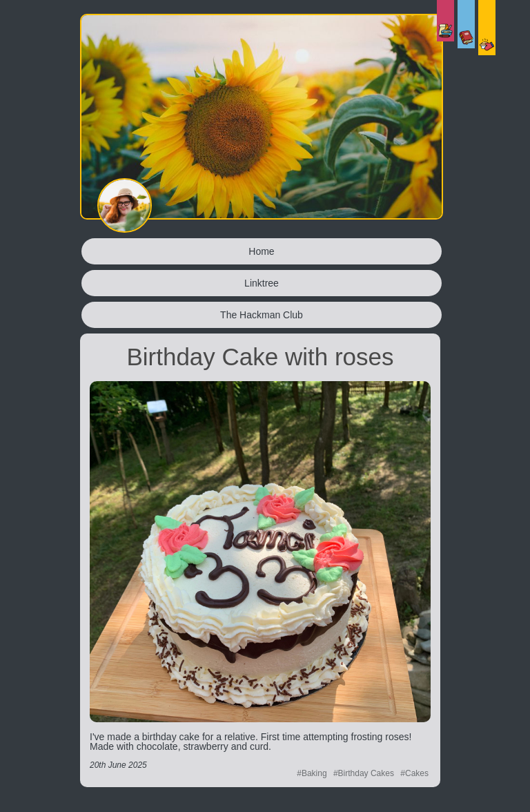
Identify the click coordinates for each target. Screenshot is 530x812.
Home (261, 251)
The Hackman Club (262, 315)
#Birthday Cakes (364, 773)
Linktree (262, 283)
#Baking (312, 773)
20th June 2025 (118, 765)
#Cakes (414, 773)
